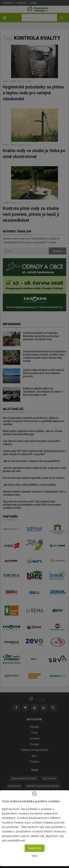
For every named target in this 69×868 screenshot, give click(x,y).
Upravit (34, 856)
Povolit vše (35, 848)
